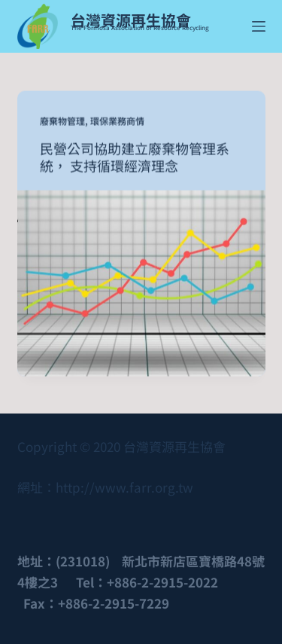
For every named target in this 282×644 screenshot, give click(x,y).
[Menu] (259, 26)
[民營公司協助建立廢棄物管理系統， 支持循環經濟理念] (141, 283)
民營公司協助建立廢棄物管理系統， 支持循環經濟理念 (135, 157)
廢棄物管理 (62, 121)
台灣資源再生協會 (131, 20)
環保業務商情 (117, 121)
